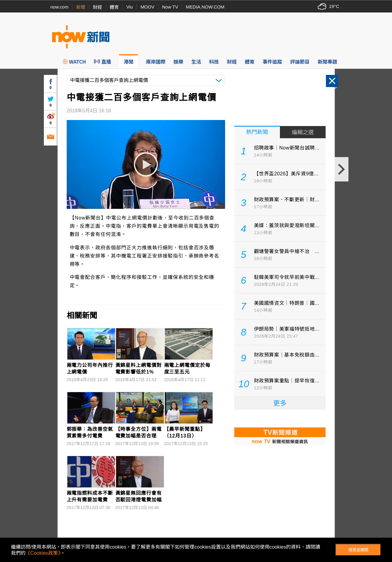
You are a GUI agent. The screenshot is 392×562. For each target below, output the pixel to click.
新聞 (81, 7)
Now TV (170, 7)
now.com (60, 7)
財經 (97, 7)
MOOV (147, 7)
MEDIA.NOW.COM (205, 7)
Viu (130, 7)
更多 (280, 403)
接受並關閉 (358, 550)
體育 (114, 7)
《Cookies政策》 (43, 553)
